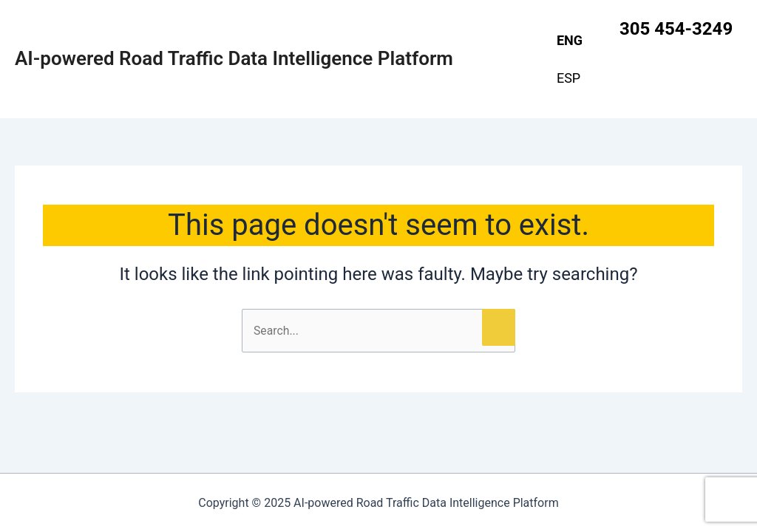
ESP (568, 78)
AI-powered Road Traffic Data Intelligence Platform (234, 58)
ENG (570, 40)
